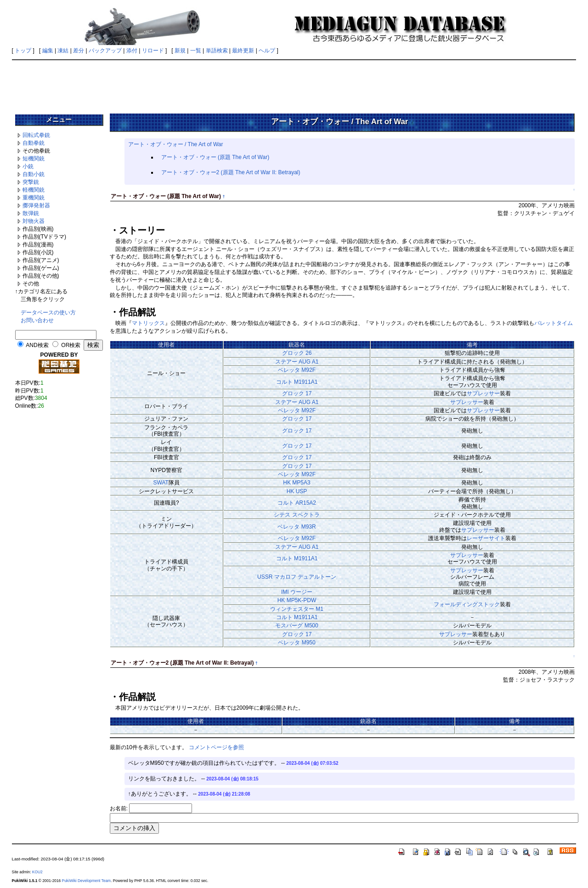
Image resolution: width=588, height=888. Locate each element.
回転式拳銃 (36, 135)
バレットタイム (554, 323)
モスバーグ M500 (297, 626)
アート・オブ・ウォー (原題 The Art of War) (215, 157)
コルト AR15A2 (297, 503)
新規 (180, 51)
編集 (48, 51)
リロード (153, 51)
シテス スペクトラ (297, 515)
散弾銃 (31, 213)
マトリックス (148, 323)
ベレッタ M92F (297, 370)
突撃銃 (31, 182)
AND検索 (37, 345)
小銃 (28, 166)
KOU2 (37, 872)
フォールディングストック (467, 604)
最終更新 (243, 51)
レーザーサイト (486, 538)
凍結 (63, 51)
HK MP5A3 (297, 483)
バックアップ (105, 51)
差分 (79, 51)
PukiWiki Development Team (86, 881)
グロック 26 (297, 353)
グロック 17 (297, 393)
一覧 (196, 51)
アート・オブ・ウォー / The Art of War (176, 144)
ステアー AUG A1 (297, 362)
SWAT (161, 483)
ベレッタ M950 (297, 643)
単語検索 (217, 51)
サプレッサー (483, 393)
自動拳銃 (34, 143)
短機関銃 (34, 159)
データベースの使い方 (48, 313)
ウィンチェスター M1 (297, 609)
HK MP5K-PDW (297, 600)
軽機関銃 (34, 190)
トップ (23, 51)
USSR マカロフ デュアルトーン (297, 577)
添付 (132, 51)
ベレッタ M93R (297, 527)
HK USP (297, 491)
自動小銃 (34, 174)
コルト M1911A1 (297, 382)
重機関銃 (34, 198)
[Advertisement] (294, 84)
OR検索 (71, 345)
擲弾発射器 (36, 205)
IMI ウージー (297, 592)
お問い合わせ (37, 320)
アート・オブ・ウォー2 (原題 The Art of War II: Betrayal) (231, 172)
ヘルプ (267, 51)
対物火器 (34, 221)
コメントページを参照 (216, 747)
